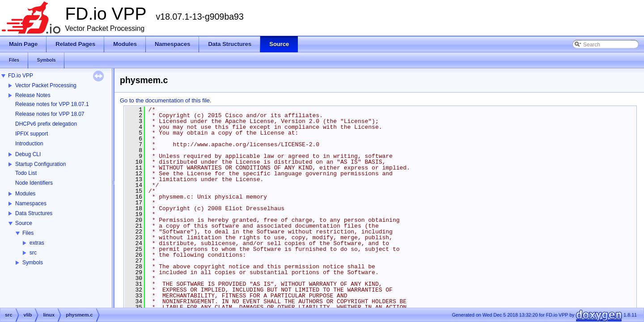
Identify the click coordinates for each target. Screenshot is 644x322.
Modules (25, 194)
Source (24, 223)
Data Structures (34, 213)
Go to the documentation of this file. (166, 100)
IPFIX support (32, 134)
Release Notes (33, 95)
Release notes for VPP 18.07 (50, 114)
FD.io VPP (21, 76)
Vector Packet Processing (46, 85)
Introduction (29, 144)
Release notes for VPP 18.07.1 (52, 104)
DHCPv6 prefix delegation (46, 124)
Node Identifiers (34, 183)
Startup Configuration (40, 164)
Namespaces (31, 203)
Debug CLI (28, 154)
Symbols (33, 263)
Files (28, 233)
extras (37, 243)
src (33, 253)
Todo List (26, 173)
